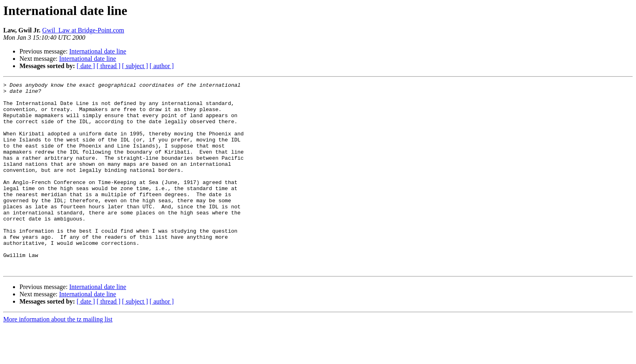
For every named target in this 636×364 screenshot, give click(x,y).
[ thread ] (109, 66)
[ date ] (86, 66)
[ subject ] (135, 66)
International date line (98, 51)
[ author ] (162, 66)
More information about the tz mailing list (58, 357)
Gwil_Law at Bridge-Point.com (83, 30)
